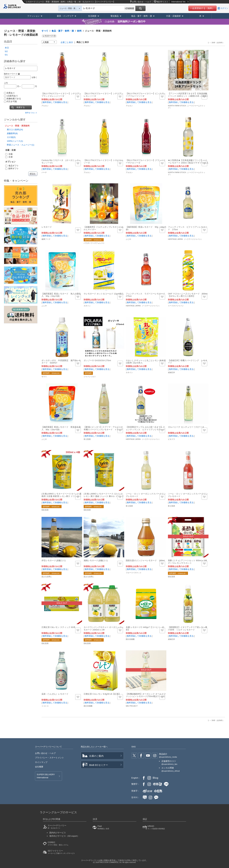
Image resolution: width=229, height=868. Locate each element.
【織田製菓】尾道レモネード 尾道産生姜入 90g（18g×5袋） (61, 428)
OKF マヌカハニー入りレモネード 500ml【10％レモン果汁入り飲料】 (188, 295)
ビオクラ (171, 439)
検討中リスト (163, 2)
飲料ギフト (12, 168)
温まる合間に (47, 577)
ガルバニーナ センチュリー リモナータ (186, 427)
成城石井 (171, 372)
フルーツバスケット (134, 573)
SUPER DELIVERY (46, 776)
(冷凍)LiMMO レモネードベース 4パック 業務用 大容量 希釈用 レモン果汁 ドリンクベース (61, 496)
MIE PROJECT (132, 706)
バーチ (44, 172)
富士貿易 (87, 439)
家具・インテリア (65, 16)
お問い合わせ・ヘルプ (142, 2)
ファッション (33, 16)
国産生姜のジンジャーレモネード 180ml (145, 560)
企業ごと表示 (67, 42)
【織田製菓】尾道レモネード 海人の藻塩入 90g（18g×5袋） (61, 295)
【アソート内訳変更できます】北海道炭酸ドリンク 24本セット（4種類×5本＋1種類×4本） (188, 96)
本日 (7, 48)
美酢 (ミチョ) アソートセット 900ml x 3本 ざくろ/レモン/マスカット (187, 562)
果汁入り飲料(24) (15, 130)
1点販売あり (11, 96)
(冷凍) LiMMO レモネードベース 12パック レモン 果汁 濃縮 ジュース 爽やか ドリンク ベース (104, 496)
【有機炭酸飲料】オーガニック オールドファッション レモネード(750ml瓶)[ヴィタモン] (146, 696)
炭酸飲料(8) (12, 133)
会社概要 (39, 767)
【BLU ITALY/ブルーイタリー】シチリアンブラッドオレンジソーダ (61, 95)
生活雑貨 (92, 16)
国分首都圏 (130, 639)
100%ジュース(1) (15, 141)
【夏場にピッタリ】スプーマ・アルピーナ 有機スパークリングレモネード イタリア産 (104, 430)
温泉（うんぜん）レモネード (55, 694)
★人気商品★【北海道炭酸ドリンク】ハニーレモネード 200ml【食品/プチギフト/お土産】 (188, 163)
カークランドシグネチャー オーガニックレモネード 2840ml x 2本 (104, 628)
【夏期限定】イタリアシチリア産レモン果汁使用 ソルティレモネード (188, 628)
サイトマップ (41, 762)
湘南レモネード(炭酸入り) (96, 560)
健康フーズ (46, 239)
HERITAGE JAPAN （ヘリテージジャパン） (185, 239)
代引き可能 (10, 101)
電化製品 (114, 16)
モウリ (44, 377)
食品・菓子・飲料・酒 (142, 16)
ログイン (224, 8)
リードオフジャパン (176, 306)
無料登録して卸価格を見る (55, 102)
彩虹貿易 (45, 510)
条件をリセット (31, 113)
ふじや (128, 239)
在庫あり (9, 93)
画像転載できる (12, 99)
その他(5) (11, 137)
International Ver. (180, 2)
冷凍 (9, 157)
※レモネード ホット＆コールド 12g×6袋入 (104, 294)
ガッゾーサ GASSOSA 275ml (97, 360)
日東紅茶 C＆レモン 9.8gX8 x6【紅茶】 (102, 694)
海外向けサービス (64, 836)
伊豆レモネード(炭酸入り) (54, 560)
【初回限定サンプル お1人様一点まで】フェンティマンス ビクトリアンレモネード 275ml (146, 430)
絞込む (33, 174)
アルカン (45, 106)
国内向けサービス (58, 833)
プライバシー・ (49, 758)
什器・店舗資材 (173, 16)
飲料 (79, 31)
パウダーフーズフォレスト (94, 243)
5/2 (6, 51)
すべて (45, 31)
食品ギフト (12, 166)
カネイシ (87, 306)
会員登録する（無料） (203, 8)
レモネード (47, 227)
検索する (21, 107)
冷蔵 (9, 154)
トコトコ (45, 706)
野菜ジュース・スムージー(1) (21, 145)
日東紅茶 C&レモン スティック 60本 (58, 627)
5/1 (6, 55)
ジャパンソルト (90, 377)
